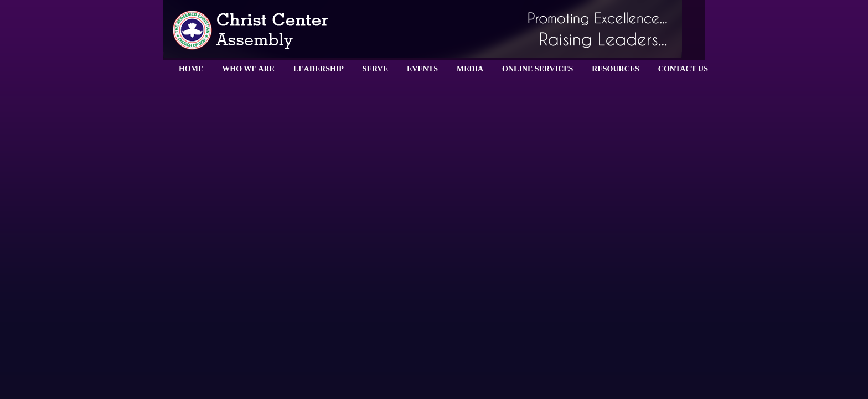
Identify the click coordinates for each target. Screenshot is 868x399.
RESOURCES (616, 69)
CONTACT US (683, 69)
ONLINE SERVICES (538, 69)
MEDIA (470, 69)
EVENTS (422, 69)
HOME (191, 69)
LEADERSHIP (319, 69)
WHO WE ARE (248, 69)
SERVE (375, 69)
